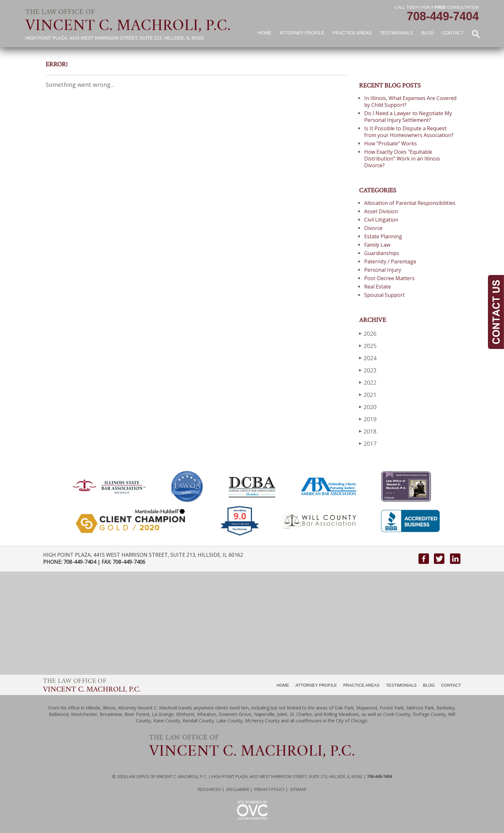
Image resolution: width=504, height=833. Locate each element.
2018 (368, 431)
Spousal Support (384, 295)
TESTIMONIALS (401, 685)
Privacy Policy (270, 789)
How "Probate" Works (391, 143)
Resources (209, 789)
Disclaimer (238, 789)
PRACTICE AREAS (361, 685)
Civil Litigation (381, 220)
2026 (368, 333)
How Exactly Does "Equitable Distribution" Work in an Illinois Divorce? (402, 159)
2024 (368, 358)
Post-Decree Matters (389, 278)
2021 (368, 394)
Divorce (373, 228)
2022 (368, 382)
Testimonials (396, 33)
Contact (453, 33)
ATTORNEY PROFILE (316, 685)
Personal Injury (383, 270)
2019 (368, 419)
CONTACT (451, 685)
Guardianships (382, 253)
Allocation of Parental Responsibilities (410, 203)
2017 (368, 443)
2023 (368, 370)
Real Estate (378, 287)
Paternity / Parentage (390, 261)
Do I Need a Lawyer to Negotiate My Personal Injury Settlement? (408, 117)
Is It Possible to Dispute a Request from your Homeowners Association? (409, 132)
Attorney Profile (302, 33)
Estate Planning (383, 236)
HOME (283, 685)
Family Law (377, 245)
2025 (368, 346)
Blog (428, 33)
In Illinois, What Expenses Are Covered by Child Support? (410, 101)
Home (265, 33)
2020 (368, 407)
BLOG (429, 685)
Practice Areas (352, 33)
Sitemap (298, 789)
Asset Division (381, 211)
